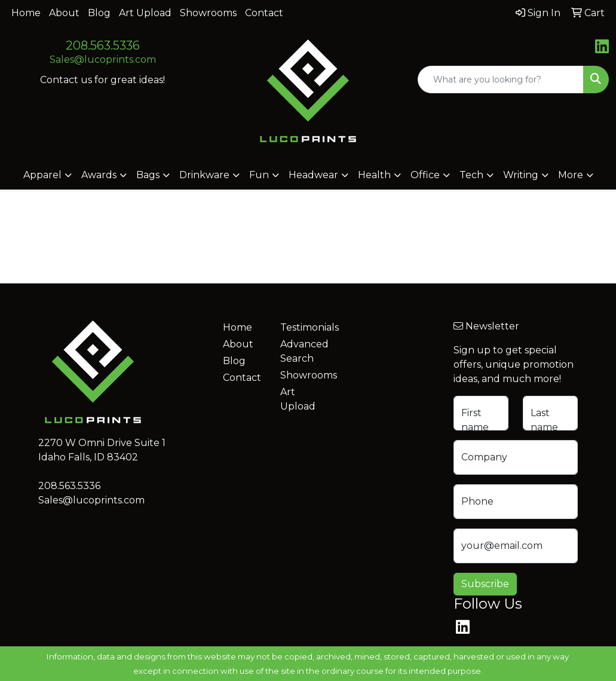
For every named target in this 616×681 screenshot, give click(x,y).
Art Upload (145, 13)
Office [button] (425, 175)
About (64, 13)
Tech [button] (471, 175)
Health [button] (374, 175)
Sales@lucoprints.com (103, 59)
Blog (99, 13)
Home (26, 13)
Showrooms (208, 13)
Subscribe (485, 584)
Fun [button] (259, 175)
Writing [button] (521, 175)
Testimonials (302, 327)
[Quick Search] (501, 80)
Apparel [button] (42, 175)
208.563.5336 (103, 45)
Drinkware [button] (204, 175)
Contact (264, 13)
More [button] (571, 175)
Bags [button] (148, 175)
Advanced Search (302, 351)
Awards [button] (99, 175)
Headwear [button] (313, 175)
